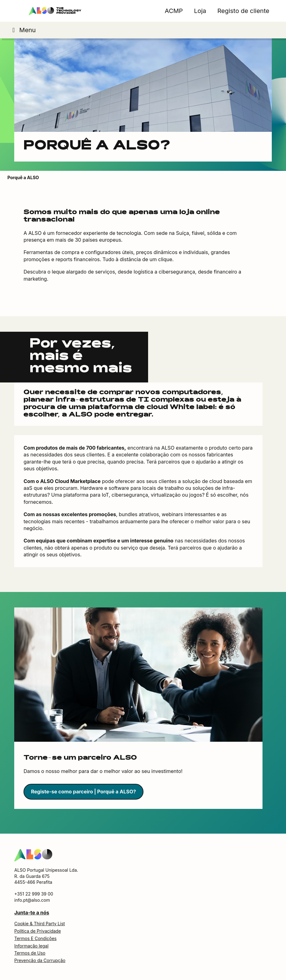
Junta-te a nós (32, 913)
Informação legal (31, 946)
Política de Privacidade (38, 931)
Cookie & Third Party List (40, 924)
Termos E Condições (35, 938)
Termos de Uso (30, 953)
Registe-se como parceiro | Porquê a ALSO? (83, 792)
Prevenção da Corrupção (40, 960)
